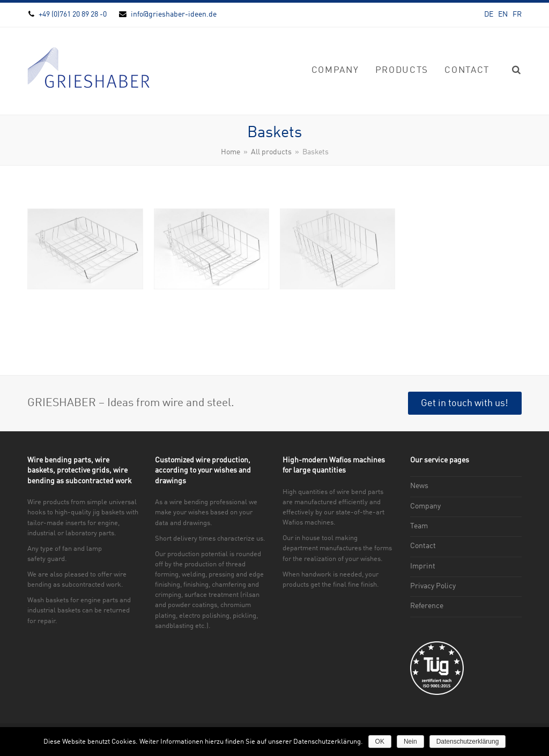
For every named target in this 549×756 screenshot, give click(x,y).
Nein (410, 742)
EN (503, 14)
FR (517, 14)
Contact (423, 546)
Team (419, 526)
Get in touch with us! (465, 403)
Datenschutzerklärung (468, 742)
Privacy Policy (433, 586)
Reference (427, 606)
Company (425, 506)
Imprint (423, 566)
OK (380, 742)
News (419, 486)
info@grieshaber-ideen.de (174, 14)
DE (489, 14)
